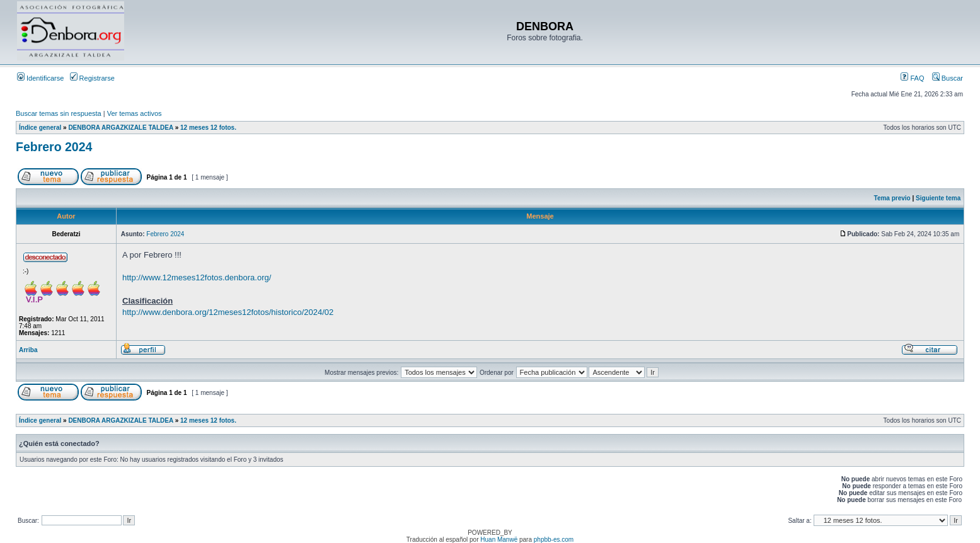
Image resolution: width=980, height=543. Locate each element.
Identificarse (40, 78)
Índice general (40, 128)
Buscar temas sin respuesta (59, 113)
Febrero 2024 (54, 147)
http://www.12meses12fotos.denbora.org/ (197, 277)
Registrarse (92, 78)
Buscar (948, 78)
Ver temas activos (135, 113)
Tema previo (892, 198)
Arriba (28, 350)
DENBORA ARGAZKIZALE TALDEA (120, 128)
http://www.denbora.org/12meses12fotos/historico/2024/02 (228, 312)
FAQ (912, 78)
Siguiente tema (938, 198)
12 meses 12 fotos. (208, 128)
